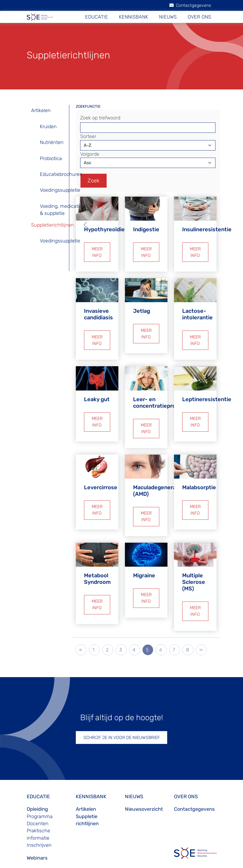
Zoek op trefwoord (100, 118)
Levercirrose (101, 477)
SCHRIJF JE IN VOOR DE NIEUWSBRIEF (122, 723)
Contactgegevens (190, 5)
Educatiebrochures (61, 174)
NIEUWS (168, 17)
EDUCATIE (97, 17)
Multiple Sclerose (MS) (194, 570)
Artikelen (41, 110)
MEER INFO (97, 248)
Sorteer (88, 136)
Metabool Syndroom (97, 566)
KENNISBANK (133, 17)
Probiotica (51, 158)
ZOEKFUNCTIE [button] (88, 106)
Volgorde (90, 154)
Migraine (144, 563)
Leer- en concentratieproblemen (164, 395)
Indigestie (146, 227)
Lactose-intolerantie (197, 309)
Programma (40, 802)
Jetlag (142, 306)
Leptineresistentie (207, 392)
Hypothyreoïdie (104, 227)
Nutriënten (52, 142)
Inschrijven (39, 830)
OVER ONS (199, 17)
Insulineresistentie (207, 227)
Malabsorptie (199, 477)
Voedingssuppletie (60, 190)
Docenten (38, 809)
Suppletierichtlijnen (52, 225)
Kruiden (48, 127)
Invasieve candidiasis (98, 309)
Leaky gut (97, 392)
